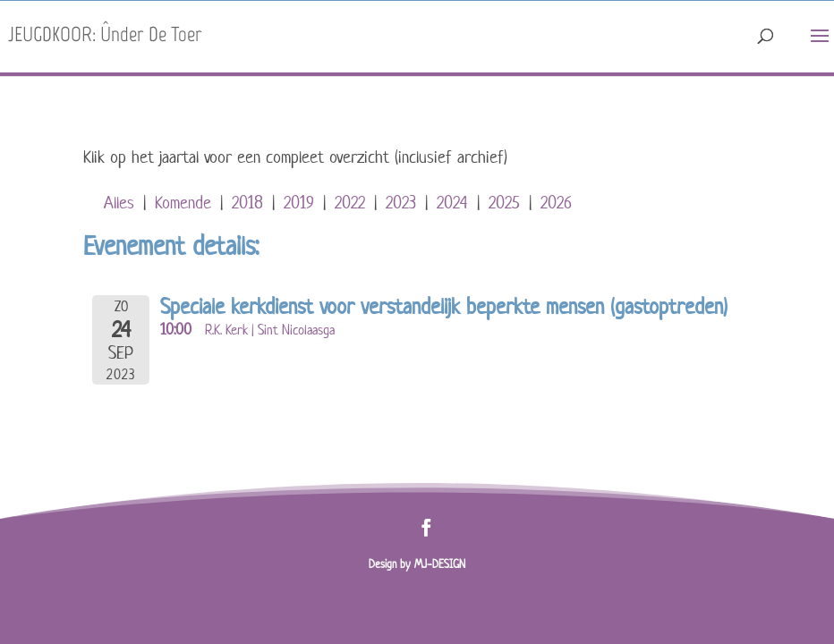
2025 (504, 203)
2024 (452, 203)
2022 (350, 203)
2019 (299, 203)
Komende (183, 203)
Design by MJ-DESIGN (417, 564)
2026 (556, 203)
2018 (247, 203)
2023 (401, 203)
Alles (119, 203)
